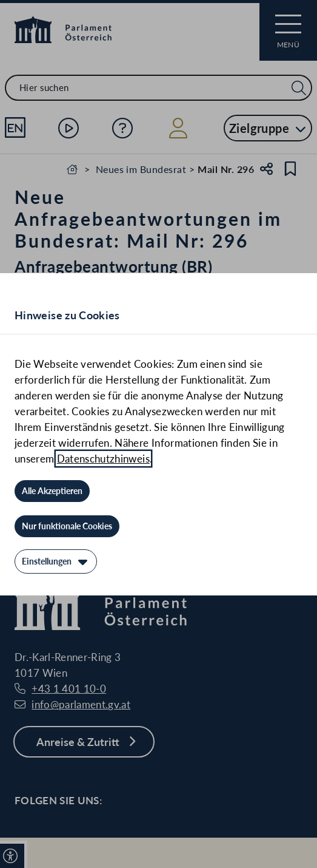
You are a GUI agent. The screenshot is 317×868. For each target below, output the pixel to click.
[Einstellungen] (56, 561)
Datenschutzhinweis (103, 459)
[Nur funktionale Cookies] (67, 526)
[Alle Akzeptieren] (52, 491)
